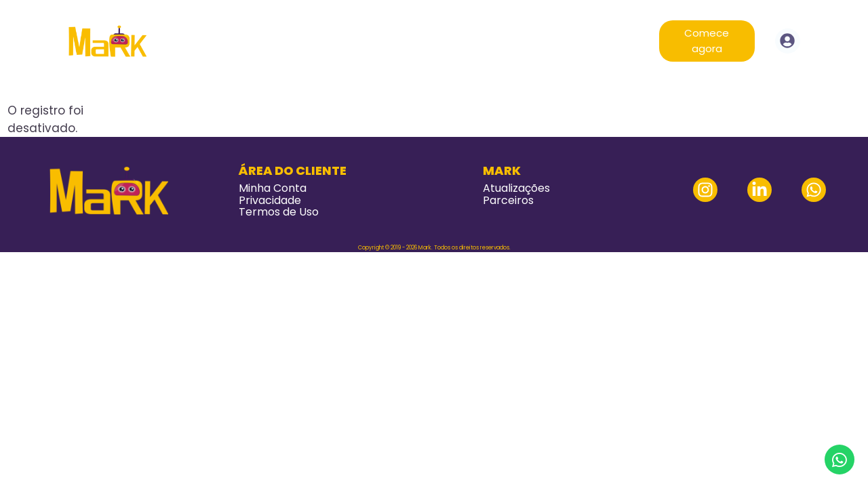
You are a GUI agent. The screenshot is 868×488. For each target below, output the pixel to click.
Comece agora (707, 41)
